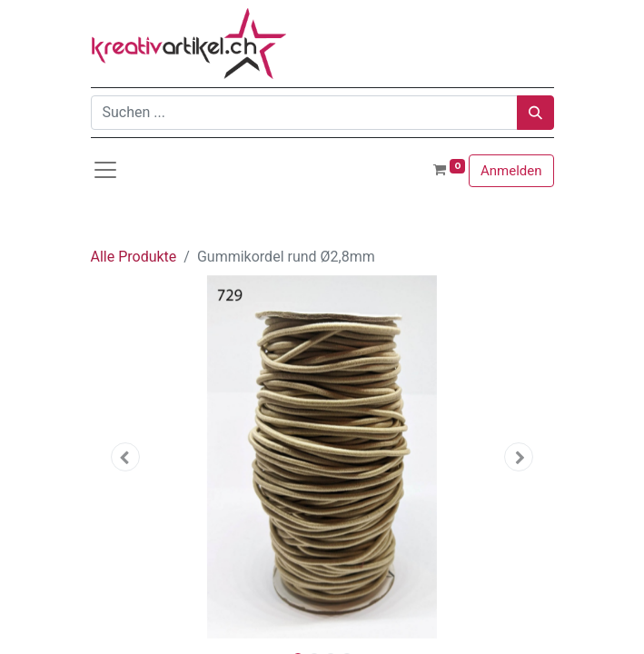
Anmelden (511, 171)
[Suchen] (535, 113)
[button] (126, 457)
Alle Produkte (134, 257)
